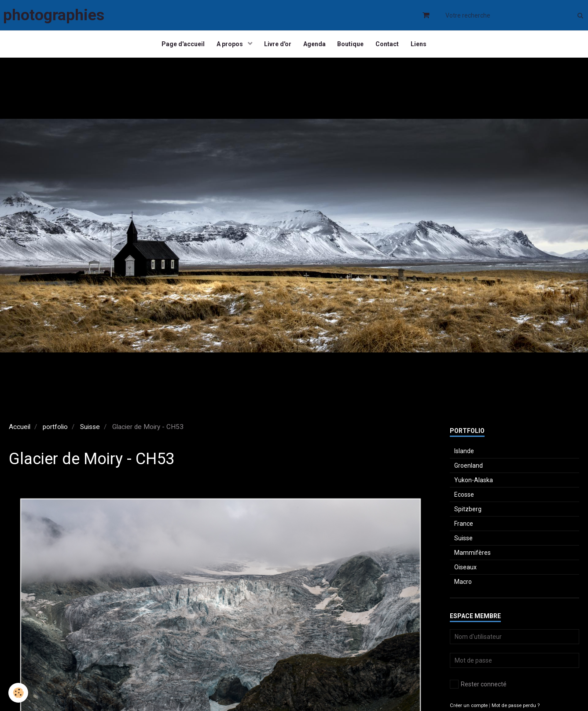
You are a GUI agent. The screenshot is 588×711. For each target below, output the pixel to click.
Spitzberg (468, 513)
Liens (423, 46)
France (464, 528)
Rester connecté (478, 688)
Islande (464, 455)
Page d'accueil (179, 46)
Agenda (314, 46)
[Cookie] (19, 693)
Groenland (469, 469)
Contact (390, 46)
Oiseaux (465, 571)
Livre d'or (276, 46)
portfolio (55, 431)
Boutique (352, 46)
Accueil (20, 431)
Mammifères (472, 557)
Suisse (90, 431)
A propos (228, 46)
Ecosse (464, 498)
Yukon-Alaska (474, 484)
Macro (463, 586)
